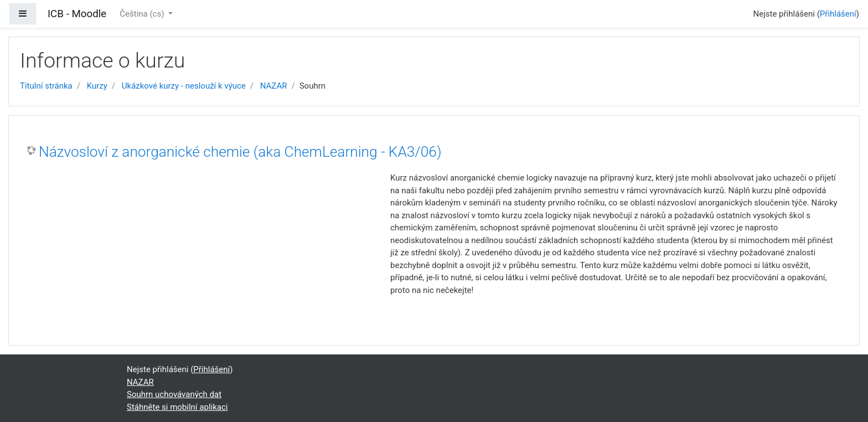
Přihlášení (838, 14)
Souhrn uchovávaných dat (174, 394)
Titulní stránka (46, 86)
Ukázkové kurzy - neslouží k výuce (184, 86)
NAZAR (274, 86)
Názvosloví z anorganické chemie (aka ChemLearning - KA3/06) (240, 152)
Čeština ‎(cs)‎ (143, 14)
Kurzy (97, 86)
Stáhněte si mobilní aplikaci (177, 407)
